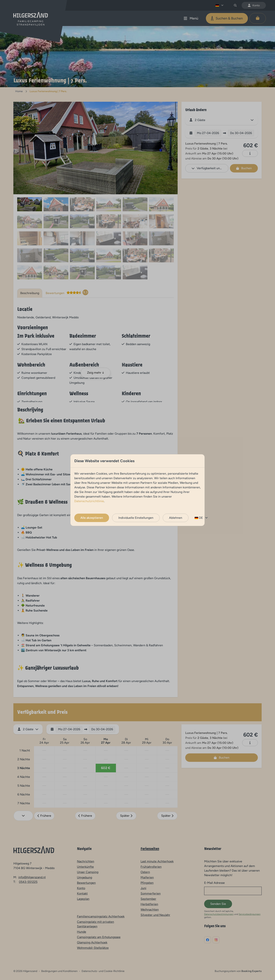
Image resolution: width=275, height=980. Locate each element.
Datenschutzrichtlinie (89, 501)
